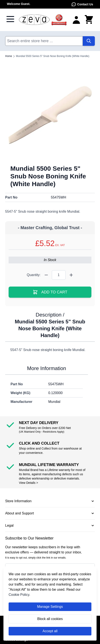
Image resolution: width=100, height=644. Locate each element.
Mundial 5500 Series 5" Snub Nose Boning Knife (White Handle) (53, 56)
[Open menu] (10, 19)
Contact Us (82, 4)
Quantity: (34, 275)
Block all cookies (50, 619)
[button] (50, 501)
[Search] (89, 41)
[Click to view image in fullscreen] (50, 115)
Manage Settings (50, 607)
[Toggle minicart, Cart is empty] (89, 20)
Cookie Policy (19, 595)
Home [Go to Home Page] (9, 56)
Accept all (50, 631)
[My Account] (76, 20)
